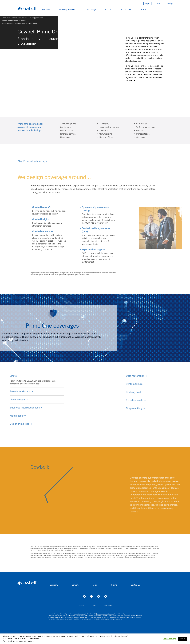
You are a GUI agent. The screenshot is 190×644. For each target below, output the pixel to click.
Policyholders (127, 10)
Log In (147, 4)
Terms (94, 605)
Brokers (144, 10)
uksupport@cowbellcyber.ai (146, 557)
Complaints (108, 605)
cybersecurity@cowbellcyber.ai (69, 275)
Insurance (46, 10)
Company (54, 585)
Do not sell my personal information (18, 641)
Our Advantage (90, 10)
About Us (109, 10)
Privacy (81, 605)
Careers (75, 585)
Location (170, 3)
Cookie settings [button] (169, 639)
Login (95, 585)
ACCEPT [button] (182, 639)
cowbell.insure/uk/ (80, 614)
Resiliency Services (67, 10)
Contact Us (135, 585)
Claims (158, 4)
